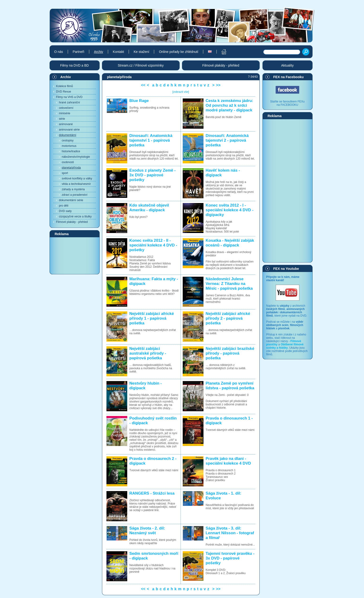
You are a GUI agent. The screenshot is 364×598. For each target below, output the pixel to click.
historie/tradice (71, 151)
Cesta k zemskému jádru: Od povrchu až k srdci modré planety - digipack (229, 105)
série (62, 119)
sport (65, 173)
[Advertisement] (75, 255)
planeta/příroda (71, 168)
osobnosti (68, 162)
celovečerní (66, 108)
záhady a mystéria (73, 189)
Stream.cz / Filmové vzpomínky (141, 65)
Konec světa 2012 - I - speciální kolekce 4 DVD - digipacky (229, 210)
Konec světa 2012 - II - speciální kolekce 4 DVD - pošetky (153, 245)
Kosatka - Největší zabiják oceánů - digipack (230, 243)
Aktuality (287, 65)
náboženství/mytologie (76, 157)
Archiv (66, 77)
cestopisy (68, 140)
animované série (69, 130)
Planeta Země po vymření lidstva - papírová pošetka (230, 386)
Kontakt (118, 52)
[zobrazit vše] (181, 92)
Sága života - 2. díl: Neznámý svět (147, 531)
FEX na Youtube (286, 269)
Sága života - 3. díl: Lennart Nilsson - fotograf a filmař (230, 533)
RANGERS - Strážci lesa (152, 493)
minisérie (65, 113)
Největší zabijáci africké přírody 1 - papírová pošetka (152, 318)
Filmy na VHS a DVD (69, 97)
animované (66, 124)
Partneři (78, 52)
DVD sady (65, 211)
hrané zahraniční (70, 102)
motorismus (69, 146)
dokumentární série (71, 200)
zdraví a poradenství (75, 195)
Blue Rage (139, 101)
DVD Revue (64, 92)
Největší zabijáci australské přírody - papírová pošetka (148, 353)
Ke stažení (141, 52)
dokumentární (68, 135)
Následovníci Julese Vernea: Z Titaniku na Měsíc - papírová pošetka (229, 284)
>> (218, 85)
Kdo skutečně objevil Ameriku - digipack (149, 208)
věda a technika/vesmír (76, 184)
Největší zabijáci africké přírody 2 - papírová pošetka (228, 318)
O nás (59, 52)
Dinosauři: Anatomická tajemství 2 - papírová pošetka (227, 140)
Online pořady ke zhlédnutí (179, 52)
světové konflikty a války (77, 178)
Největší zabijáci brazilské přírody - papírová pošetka (230, 353)
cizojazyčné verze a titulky (75, 216)
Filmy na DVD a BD (74, 65)
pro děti (64, 206)
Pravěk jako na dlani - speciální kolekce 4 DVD (228, 461)
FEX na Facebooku (289, 77)
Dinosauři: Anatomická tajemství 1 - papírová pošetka (151, 140)
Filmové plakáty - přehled (72, 222)
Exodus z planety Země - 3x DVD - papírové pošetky (152, 175)
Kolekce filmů (65, 86)
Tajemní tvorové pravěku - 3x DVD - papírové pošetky (230, 558)
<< (143, 85)
